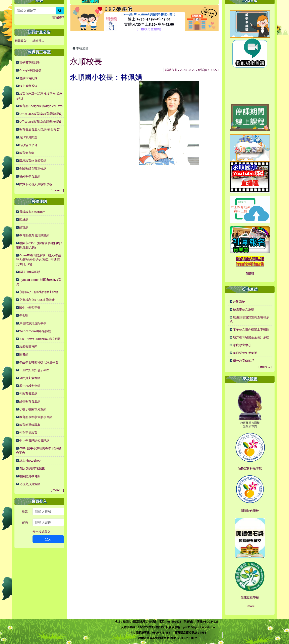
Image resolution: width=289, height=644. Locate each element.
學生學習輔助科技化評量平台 (39, 362)
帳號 (25, 511)
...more (250, 606)
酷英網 (24, 227)
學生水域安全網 (30, 386)
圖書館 (24, 354)
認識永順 (171, 70)
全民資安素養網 (30, 378)
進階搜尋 (58, 17)
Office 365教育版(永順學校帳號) (41, 121)
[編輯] (250, 273)
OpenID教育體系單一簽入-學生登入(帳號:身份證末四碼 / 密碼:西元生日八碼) (39, 260)
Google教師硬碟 (30, 70)
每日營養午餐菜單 (245, 353)
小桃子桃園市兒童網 (33, 409)
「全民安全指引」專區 (34, 370)
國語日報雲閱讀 (30, 272)
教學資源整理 (28, 347)
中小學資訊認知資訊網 (34, 440)
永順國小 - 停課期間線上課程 (39, 292)
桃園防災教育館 (30, 476)
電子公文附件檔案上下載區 (251, 329)
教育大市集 (27, 153)
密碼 (25, 522)
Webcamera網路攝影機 (35, 331)
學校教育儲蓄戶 (244, 361)
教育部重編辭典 (30, 425)
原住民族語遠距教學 (33, 323)
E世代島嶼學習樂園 (32, 468)
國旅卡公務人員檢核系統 (36, 184)
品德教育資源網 (30, 401)
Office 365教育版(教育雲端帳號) (41, 114)
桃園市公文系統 (244, 309)
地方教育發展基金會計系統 (251, 337)
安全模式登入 (42, 532)
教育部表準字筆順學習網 (36, 417)
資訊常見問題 (28, 137)
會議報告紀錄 (28, 78)
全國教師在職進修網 (33, 168)
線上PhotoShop (30, 460)
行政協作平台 (28, 145)
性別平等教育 (28, 433)
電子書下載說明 (30, 62)
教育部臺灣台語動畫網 (34, 235)
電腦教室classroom (32, 212)
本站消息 (80, 48)
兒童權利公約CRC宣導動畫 (37, 300)
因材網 (24, 219)
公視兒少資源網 (30, 484)
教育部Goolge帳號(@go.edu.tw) (41, 106)
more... (57, 190)
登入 (48, 539)
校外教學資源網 (30, 176)
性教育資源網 (28, 393)
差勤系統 (239, 301)
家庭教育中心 (242, 345)
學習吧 (24, 315)
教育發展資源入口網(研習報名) (40, 129)
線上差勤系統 (28, 86)
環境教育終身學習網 (33, 161)
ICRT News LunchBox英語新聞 (40, 339)
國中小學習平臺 (30, 307)
